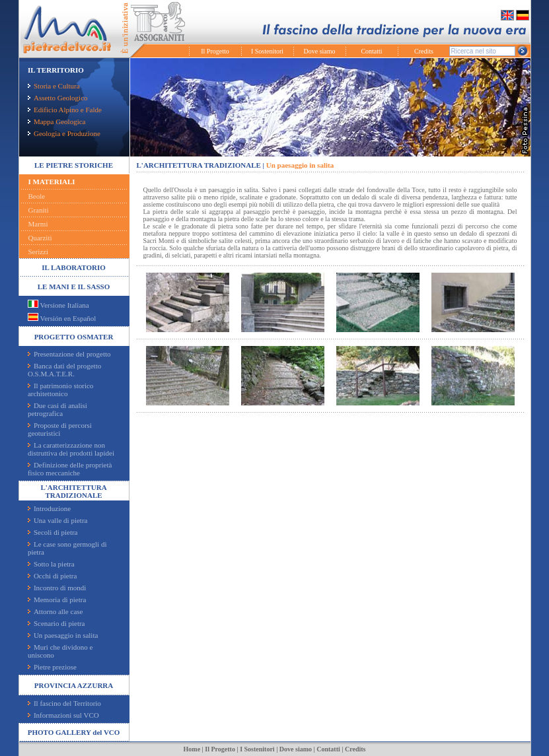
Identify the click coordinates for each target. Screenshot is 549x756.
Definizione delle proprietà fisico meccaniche (70, 469)
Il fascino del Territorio (64, 703)
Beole (37, 196)
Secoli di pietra (53, 532)
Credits (424, 51)
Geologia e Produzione (64, 133)
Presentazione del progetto (69, 354)
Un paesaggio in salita (63, 635)
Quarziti (40, 238)
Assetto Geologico (58, 98)
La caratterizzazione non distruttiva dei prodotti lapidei (71, 449)
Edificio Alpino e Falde (65, 110)
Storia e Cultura (54, 86)
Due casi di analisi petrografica (57, 409)
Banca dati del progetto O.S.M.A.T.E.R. (64, 370)
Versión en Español (62, 318)
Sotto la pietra (51, 564)
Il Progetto (215, 51)
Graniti (39, 210)
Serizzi (39, 252)
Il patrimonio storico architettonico (60, 390)
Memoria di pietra (57, 600)
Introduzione (49, 508)
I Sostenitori (267, 51)
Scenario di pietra (56, 623)
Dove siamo (319, 51)
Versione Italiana (58, 305)
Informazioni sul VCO (63, 715)
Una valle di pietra (58, 520)
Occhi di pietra (52, 576)
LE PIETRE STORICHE (74, 165)
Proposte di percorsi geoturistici (60, 429)
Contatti (371, 51)
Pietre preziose (52, 667)
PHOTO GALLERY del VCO (74, 732)
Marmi (38, 224)
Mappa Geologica (57, 121)
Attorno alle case (55, 611)
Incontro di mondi (57, 588)
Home (192, 749)
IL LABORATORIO (73, 267)
